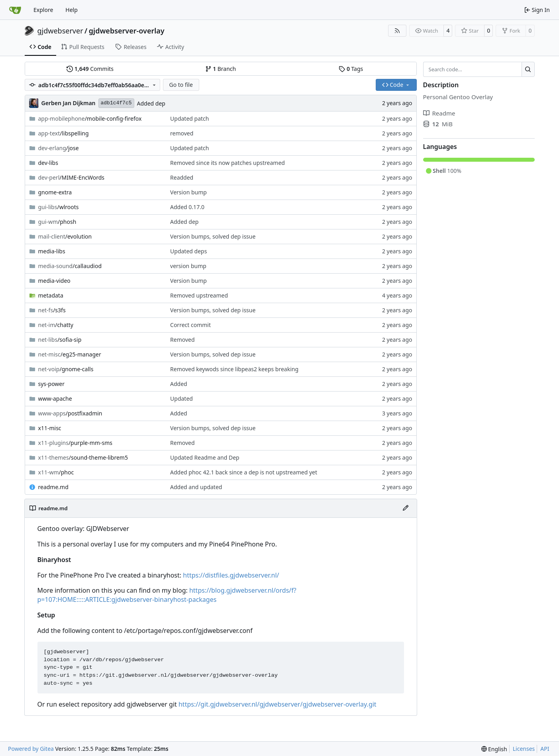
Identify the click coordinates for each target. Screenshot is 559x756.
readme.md (53, 487)
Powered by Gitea (31, 749)
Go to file (181, 85)
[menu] (494, 749)
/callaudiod (70, 266)
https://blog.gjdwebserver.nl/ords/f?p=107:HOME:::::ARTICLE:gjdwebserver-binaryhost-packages (167, 595)
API (545, 749)
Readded (182, 177)
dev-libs (48, 163)
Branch (221, 69)
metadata (51, 295)
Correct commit (190, 325)
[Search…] (528, 69)
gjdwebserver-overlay (127, 31)
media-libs (52, 251)
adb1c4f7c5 (116, 103)
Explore (43, 10)
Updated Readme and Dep (205, 457)
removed (182, 133)
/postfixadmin (70, 413)
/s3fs (52, 310)
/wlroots (59, 207)
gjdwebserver (60, 31)
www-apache (55, 399)
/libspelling (64, 133)
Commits (90, 69)
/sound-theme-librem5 (83, 457)
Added (179, 384)
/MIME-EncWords (72, 177)
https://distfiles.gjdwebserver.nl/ (231, 575)
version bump (188, 266)
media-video (54, 281)
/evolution (65, 236)
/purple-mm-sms (75, 443)
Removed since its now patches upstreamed (228, 163)
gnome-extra (55, 192)
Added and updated (196, 487)
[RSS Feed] (397, 31)
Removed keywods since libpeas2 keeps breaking (234, 369)
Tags (351, 69)
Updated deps (188, 251)
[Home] (15, 10)
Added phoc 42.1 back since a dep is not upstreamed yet (244, 472)
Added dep (151, 103)
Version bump (188, 192)
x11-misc (50, 428)
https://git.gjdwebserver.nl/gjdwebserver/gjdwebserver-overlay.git (278, 704)
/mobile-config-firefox (90, 118)
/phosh (57, 222)
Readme (439, 113)
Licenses (524, 749)
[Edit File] (406, 508)
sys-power (52, 384)
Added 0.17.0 (187, 207)
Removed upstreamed (199, 295)
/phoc (56, 472)
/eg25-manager (70, 354)
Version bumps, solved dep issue (213, 236)
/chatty (56, 325)
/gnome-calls (66, 369)
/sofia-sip (60, 340)
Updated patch (189, 118)
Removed (182, 340)
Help (72, 10)
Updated (181, 399)
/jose (59, 148)
